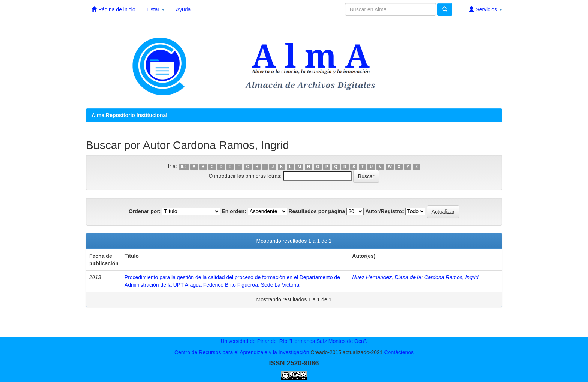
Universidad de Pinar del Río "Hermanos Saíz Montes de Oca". (294, 341)
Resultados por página (317, 211)
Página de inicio (113, 9)
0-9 (184, 167)
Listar (156, 9)
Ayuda (183, 9)
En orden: (234, 211)
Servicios (485, 9)
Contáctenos (399, 352)
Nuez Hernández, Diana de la (387, 277)
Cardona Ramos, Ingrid (451, 277)
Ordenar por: (145, 211)
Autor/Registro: (385, 211)
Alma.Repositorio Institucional (129, 115)
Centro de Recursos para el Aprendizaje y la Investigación (242, 352)
